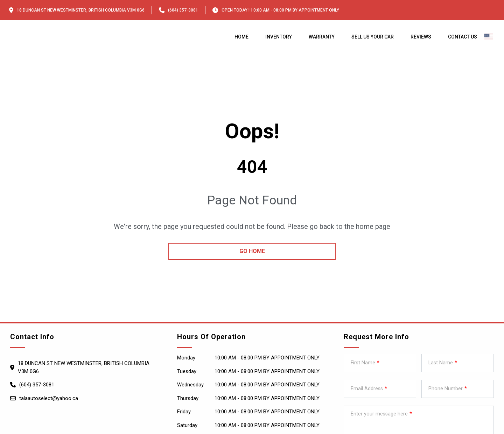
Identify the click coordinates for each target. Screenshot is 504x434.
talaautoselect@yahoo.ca (49, 398)
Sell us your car (373, 37)
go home (252, 251)
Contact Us (463, 37)
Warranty (322, 37)
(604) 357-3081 (183, 10)
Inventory (279, 37)
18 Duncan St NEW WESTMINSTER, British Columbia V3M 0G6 (81, 10)
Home (241, 37)
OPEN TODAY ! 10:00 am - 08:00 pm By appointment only (280, 10)
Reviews (421, 37)
